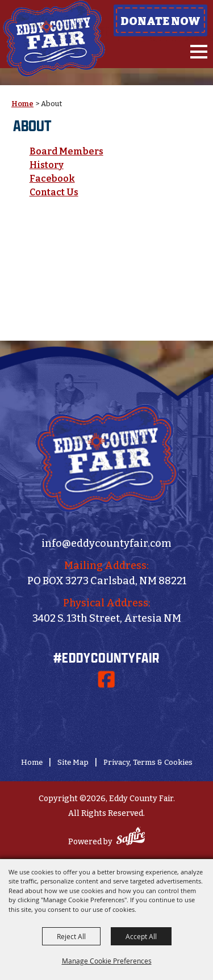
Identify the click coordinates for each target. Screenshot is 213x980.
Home (22, 104)
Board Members (66, 151)
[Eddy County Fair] (54, 38)
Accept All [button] (141, 936)
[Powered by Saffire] (131, 838)
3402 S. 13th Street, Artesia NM (107, 618)
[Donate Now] (107, 718)
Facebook (52, 179)
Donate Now (160, 21)
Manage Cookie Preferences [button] (107, 961)
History (47, 165)
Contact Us (54, 192)
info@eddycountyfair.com (106, 543)
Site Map (73, 762)
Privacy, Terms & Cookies (148, 762)
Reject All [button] (71, 936)
